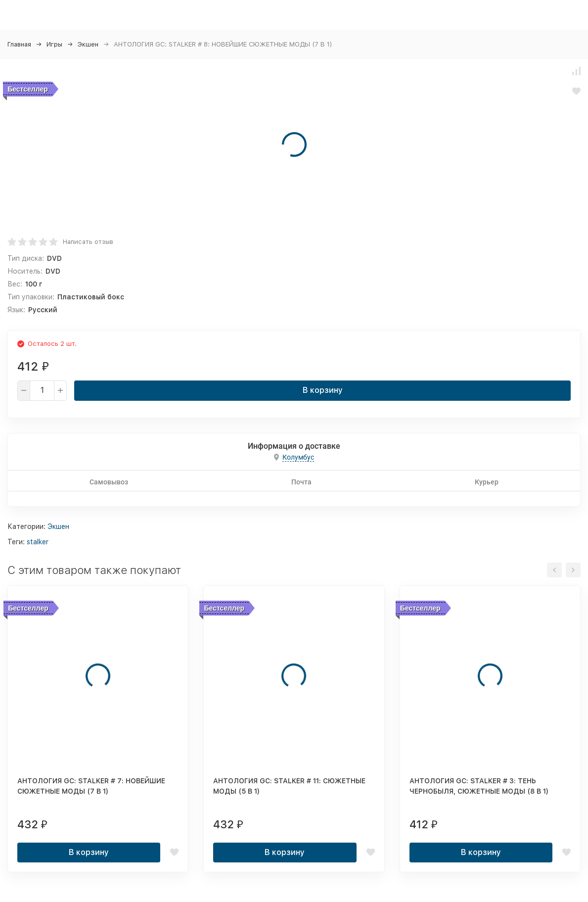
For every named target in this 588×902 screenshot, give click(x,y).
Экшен (88, 44)
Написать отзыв (88, 242)
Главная (19, 44)
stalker (38, 542)
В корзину (323, 390)
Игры (54, 44)
